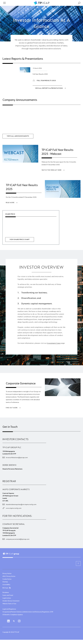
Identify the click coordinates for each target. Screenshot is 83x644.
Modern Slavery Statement (11, 601)
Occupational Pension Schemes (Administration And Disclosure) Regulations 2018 (28, 612)
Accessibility (6, 585)
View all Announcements (18, 136)
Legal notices (7, 598)
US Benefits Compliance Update (13, 615)
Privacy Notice (7, 573)
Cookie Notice (7, 579)
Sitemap (5, 582)
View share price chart (20, 240)
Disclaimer (6, 592)
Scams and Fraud (8, 595)
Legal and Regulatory (9, 609)
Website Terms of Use (9, 604)
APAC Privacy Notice (9, 576)
